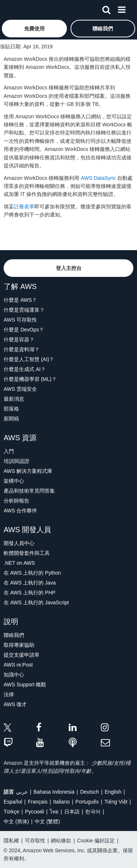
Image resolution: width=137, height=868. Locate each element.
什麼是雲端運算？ (24, 310)
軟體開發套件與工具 (27, 553)
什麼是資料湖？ (22, 349)
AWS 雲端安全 (20, 389)
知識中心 (14, 675)
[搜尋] (106, 8)
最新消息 (14, 399)
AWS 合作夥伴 (20, 511)
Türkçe (12, 812)
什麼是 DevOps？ (24, 330)
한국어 (93, 812)
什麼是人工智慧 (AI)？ (29, 359)
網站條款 (61, 841)
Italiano (62, 802)
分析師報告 (16, 501)
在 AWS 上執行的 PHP (30, 593)
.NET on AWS (19, 563)
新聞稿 (11, 419)
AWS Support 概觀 (25, 685)
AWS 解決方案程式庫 (28, 471)
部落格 (11, 409)
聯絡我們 (14, 635)
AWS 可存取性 (20, 320)
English (113, 792)
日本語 (72, 812)
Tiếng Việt (116, 802)
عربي (22, 792)
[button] (34, 29)
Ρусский (34, 812)
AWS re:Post (18, 665)
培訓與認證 (16, 461)
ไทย (54, 812)
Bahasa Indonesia (54, 792)
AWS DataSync (98, 178)
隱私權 (11, 841)
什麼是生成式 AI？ (25, 369)
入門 (9, 451)
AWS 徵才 (15, 704)
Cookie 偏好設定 (96, 841)
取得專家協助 (19, 645)
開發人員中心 (19, 543)
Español (13, 802)
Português (87, 802)
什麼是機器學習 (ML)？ (30, 379)
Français (38, 802)
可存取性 (35, 841)
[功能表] (122, 8)
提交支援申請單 (22, 655)
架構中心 (14, 481)
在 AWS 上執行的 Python (32, 573)
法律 (9, 694)
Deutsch (89, 792)
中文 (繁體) (47, 821)
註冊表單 (24, 207)
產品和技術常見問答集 (29, 491)
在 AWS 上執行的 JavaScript (36, 602)
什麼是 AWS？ (20, 300)
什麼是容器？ (19, 340)
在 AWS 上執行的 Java (30, 583)
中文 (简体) (16, 821)
